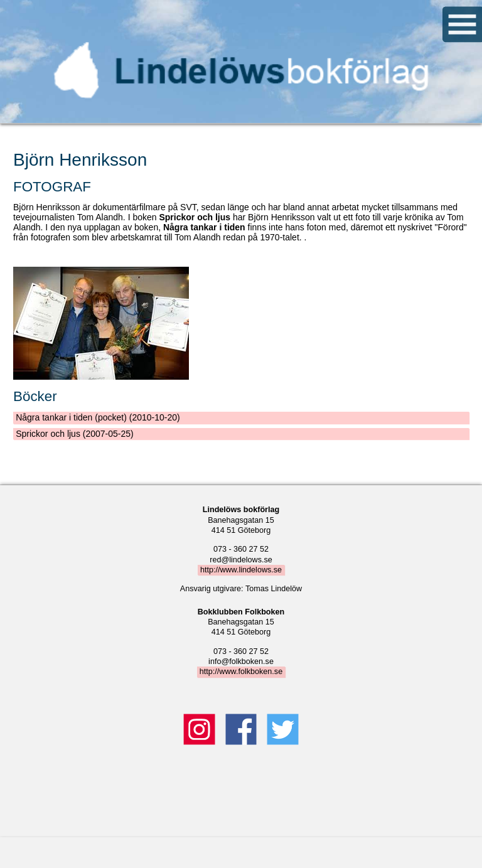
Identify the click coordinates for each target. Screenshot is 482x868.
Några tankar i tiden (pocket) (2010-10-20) (98, 417)
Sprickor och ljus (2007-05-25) (75, 434)
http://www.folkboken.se (241, 672)
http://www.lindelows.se (241, 570)
